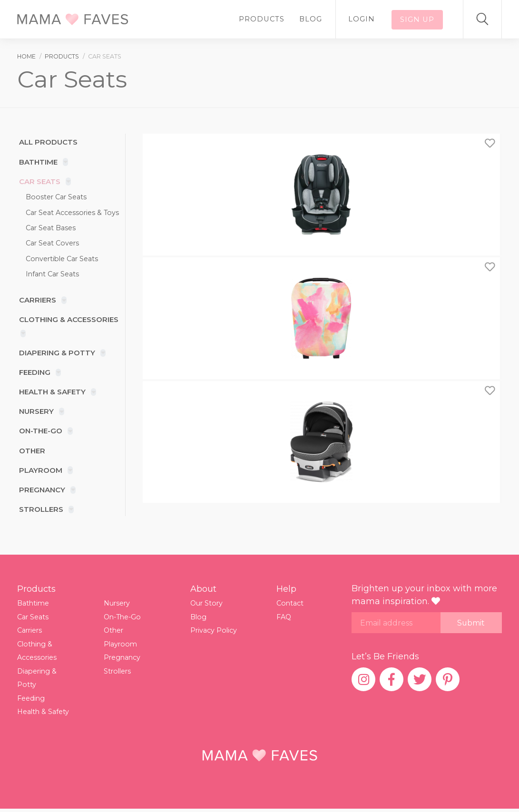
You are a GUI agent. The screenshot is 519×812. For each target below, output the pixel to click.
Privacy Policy (214, 633)
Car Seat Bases (51, 228)
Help (286, 591)
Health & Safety (52, 393)
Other (31, 452)
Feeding (34, 374)
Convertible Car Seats (63, 259)
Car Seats (38, 182)
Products (279, 19)
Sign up (421, 19)
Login (371, 19)
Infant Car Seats (53, 274)
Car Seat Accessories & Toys (73, 213)
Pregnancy (41, 492)
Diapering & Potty (56, 354)
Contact (290, 606)
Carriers (36, 301)
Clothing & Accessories (68, 320)
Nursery (35, 413)
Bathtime (37, 162)
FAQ (284, 619)
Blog (324, 19)
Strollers (40, 511)
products (62, 56)
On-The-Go (40, 433)
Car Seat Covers (53, 244)
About (203, 591)
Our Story (207, 606)
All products (47, 142)
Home (26, 56)
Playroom (39, 472)
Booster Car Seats (57, 197)
